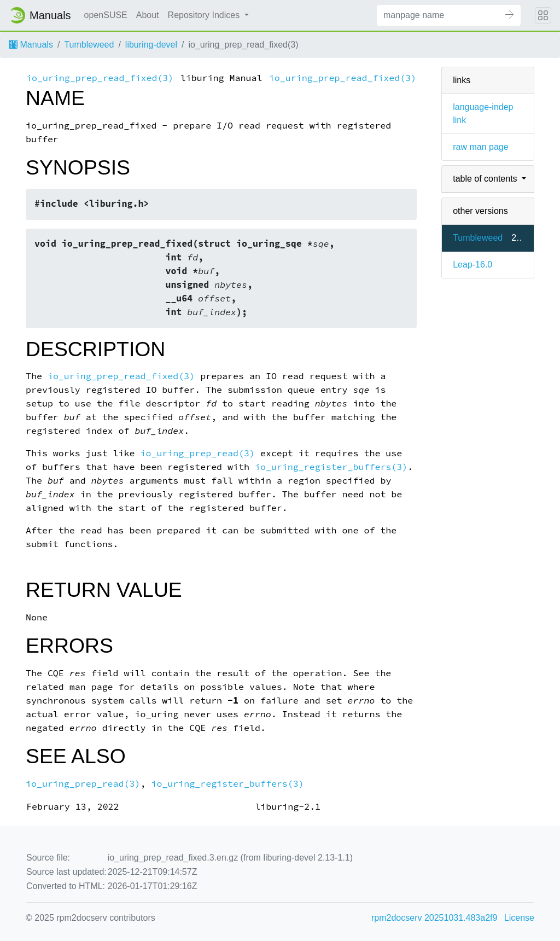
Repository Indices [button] (205, 15)
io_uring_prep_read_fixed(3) (100, 78)
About (148, 15)
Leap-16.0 (472, 265)
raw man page (480, 147)
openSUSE (106, 15)
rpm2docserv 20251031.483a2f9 (434, 918)
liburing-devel (151, 45)
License (519, 918)
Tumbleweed (89, 45)
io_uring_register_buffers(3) (331, 467)
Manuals (31, 45)
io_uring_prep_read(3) (197, 453)
